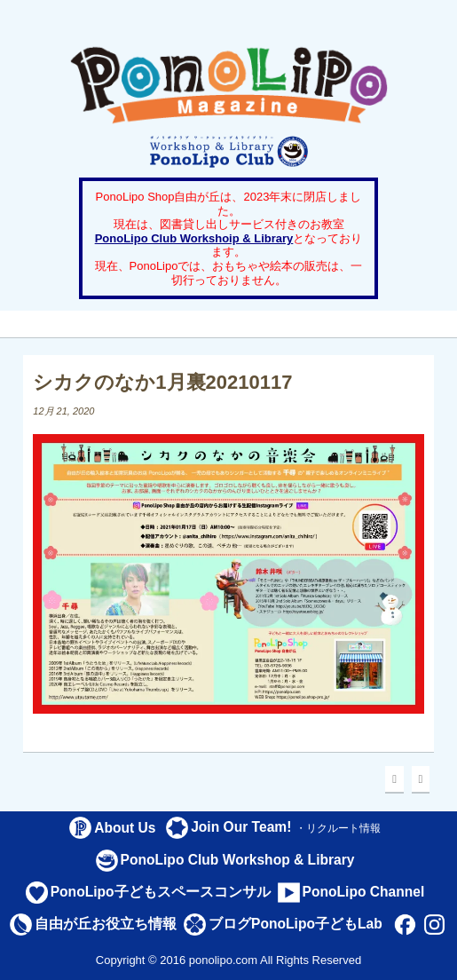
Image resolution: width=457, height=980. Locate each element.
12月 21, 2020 (63, 411)
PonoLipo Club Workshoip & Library (194, 238)
